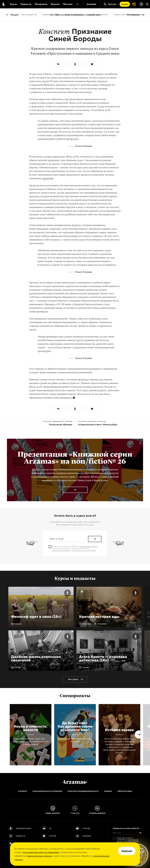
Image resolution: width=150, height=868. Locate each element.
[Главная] (75, 782)
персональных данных (40, 856)
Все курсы (73, 679)
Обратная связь (125, 791)
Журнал (55, 4)
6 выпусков (87, 624)
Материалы (133, 15)
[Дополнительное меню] (78, 4)
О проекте (22, 791)
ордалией (48, 178)
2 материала (102, 624)
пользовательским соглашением (41, 852)
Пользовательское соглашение (47, 791)
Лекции (15, 15)
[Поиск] (147, 4)
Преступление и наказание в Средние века (75, 15)
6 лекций (18, 667)
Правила (108, 791)
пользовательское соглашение (84, 550)
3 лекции (86, 667)
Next (139, 629)
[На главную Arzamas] (3, 4)
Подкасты (26, 4)
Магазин (68, 4)
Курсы (13, 4)
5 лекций (18, 624)
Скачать (125, 4)
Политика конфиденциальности (83, 791)
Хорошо (127, 851)
